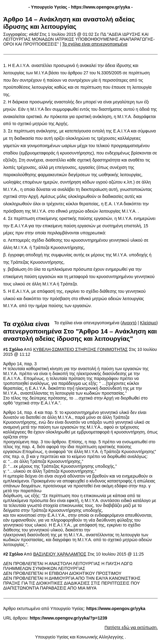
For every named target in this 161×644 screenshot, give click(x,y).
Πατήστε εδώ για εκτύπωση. (131, 627)
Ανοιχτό (129, 323)
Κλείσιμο (148, 323)
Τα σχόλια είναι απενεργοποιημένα (95, 44)
